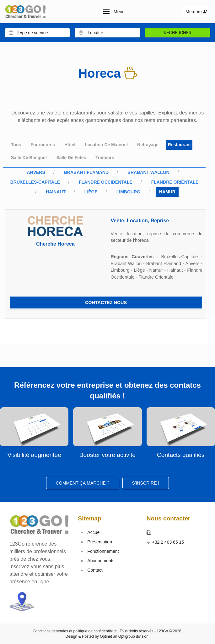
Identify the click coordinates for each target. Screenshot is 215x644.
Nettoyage (148, 145)
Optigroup (127, 636)
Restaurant (179, 145)
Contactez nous (106, 303)
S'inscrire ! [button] (146, 483)
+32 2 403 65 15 (168, 542)
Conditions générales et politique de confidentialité (75, 631)
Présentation (100, 542)
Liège (91, 192)
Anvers (36, 172)
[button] (114, 12)
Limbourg (128, 192)
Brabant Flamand (86, 172)
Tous (16, 145)
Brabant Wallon (148, 172)
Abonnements (101, 561)
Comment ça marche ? (83, 483)
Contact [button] (95, 570)
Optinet (106, 636)
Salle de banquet (29, 158)
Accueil (94, 532)
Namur (167, 192)
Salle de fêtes (71, 158)
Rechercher (178, 33)
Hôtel (70, 145)
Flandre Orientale (175, 182)
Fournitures (43, 145)
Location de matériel (106, 145)
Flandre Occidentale (106, 182)
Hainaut (56, 192)
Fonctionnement (103, 551)
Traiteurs (105, 158)
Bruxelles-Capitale (35, 182)
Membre (196, 12)
